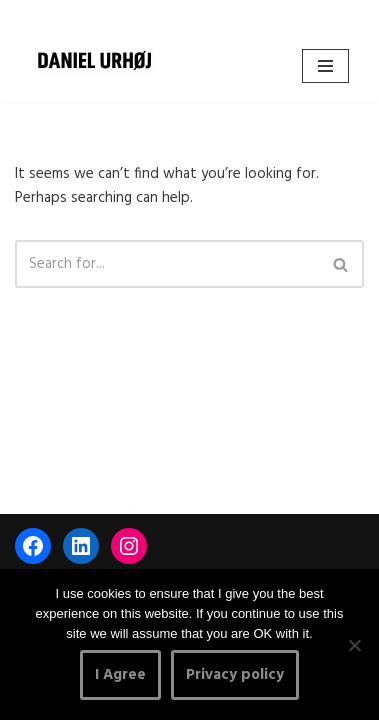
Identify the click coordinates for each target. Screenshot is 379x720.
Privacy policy (235, 675)
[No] (354, 645)
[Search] (167, 264)
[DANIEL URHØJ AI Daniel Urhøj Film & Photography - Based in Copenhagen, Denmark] (95, 61)
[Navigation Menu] (325, 66)
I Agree (120, 675)
